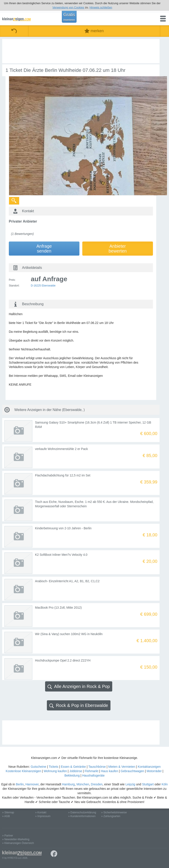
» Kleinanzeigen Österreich (18, 843)
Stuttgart (148, 784)
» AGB (6, 816)
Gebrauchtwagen (132, 771)
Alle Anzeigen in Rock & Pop (79, 687)
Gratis (69, 17)
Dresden (97, 784)
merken (94, 31)
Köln (165, 784)
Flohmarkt (91, 771)
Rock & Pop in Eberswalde (79, 705)
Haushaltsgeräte (93, 775)
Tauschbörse (97, 767)
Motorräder (154, 771)
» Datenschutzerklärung (82, 812)
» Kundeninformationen (82, 816)
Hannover (32, 784)
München (83, 784)
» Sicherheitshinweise (114, 812)
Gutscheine (38, 767)
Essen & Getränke (73, 767)
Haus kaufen (109, 771)
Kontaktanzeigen (149, 767)
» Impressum (43, 816)
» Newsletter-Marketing (16, 839)
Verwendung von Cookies (68, 7)
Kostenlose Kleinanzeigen (23, 771)
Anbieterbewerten (118, 249)
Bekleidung (72, 775)
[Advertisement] (81, 51)
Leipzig (130, 784)
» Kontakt (41, 812)
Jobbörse (76, 771)
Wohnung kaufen (55, 771)
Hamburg (68, 784)
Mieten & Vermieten (122, 767)
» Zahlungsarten (111, 816)
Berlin (20, 784)
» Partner (8, 836)
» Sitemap (8, 812)
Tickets (53, 767)
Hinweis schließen (101, 7)
